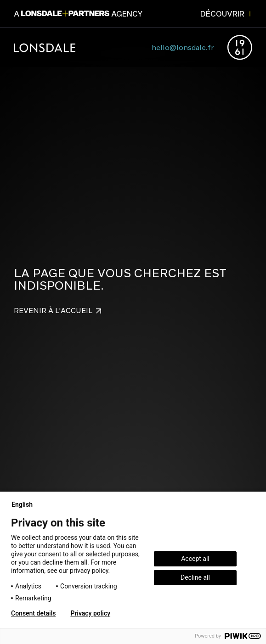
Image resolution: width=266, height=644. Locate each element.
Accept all (195, 559)
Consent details (33, 613)
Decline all (195, 577)
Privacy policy (90, 613)
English (26, 504)
